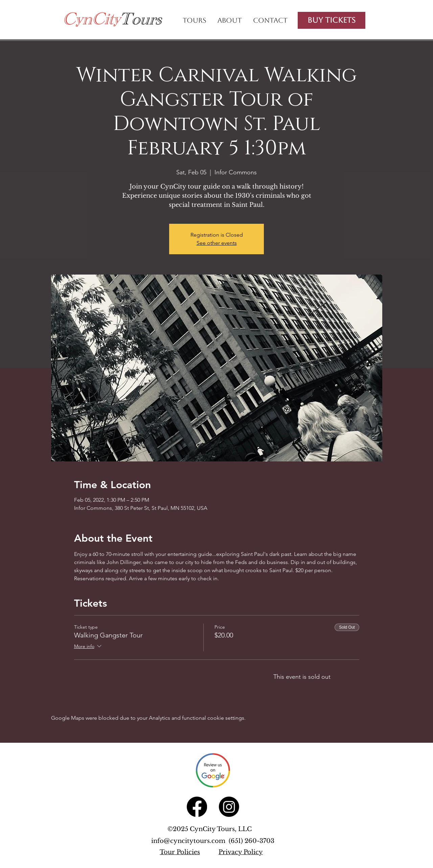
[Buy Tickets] (332, 20)
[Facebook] (197, 807)
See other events (217, 243)
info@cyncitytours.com (190, 841)
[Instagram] (229, 807)
